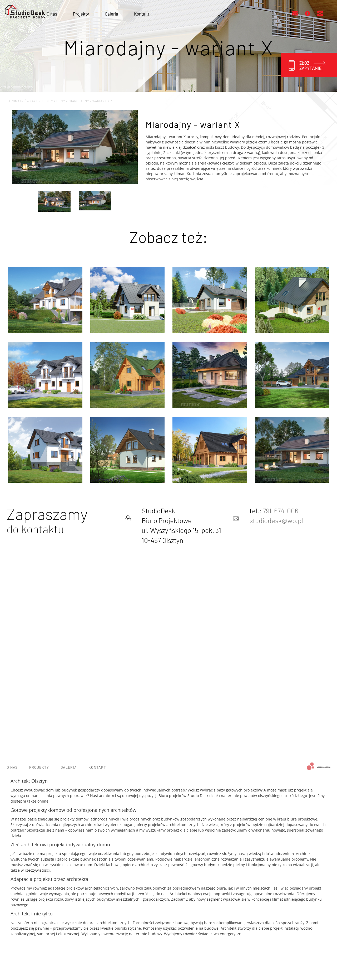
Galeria (111, 14)
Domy (61, 101)
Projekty (81, 14)
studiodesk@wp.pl (276, 521)
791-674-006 (281, 511)
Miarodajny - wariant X (90, 101)
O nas (52, 14)
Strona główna (20, 101)
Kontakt (142, 14)
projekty (45, 101)
